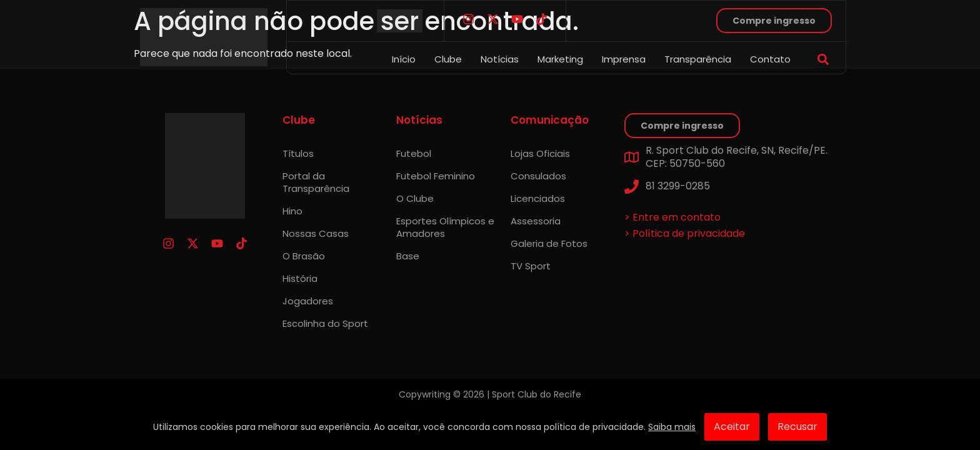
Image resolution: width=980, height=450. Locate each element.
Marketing (560, 59)
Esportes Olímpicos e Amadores (445, 227)
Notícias (500, 59)
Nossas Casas (316, 233)
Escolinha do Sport (325, 323)
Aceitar (732, 427)
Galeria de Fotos (549, 243)
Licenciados (538, 198)
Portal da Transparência (316, 182)
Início (404, 59)
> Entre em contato (672, 217)
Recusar (797, 427)
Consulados (538, 176)
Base (408, 256)
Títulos (298, 153)
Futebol (414, 153)
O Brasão (304, 256)
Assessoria (536, 221)
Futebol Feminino (436, 176)
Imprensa (624, 59)
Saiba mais (672, 427)
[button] (823, 59)
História (300, 278)
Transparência (698, 59)
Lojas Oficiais (540, 153)
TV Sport (531, 266)
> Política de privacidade (685, 233)
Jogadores (308, 301)
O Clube (415, 198)
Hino (292, 211)
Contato (770, 59)
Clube (448, 59)
